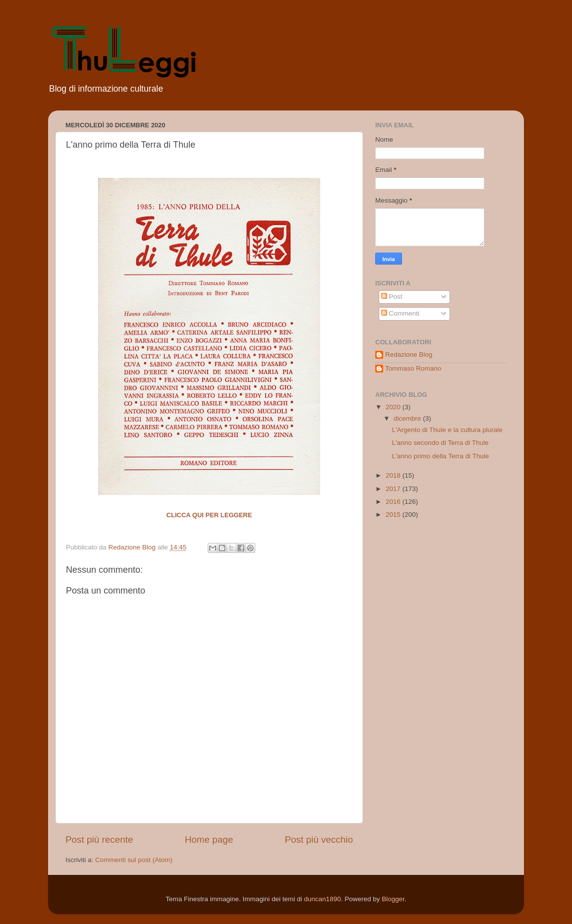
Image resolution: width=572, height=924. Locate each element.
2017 (394, 489)
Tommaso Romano (413, 368)
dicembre (408, 418)
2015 (394, 515)
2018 (394, 475)
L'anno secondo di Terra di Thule (440, 443)
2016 (394, 502)
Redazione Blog (409, 354)
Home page (209, 840)
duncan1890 (322, 899)
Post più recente (99, 840)
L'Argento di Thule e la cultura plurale (447, 430)
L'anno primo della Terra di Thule (441, 456)
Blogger (393, 899)
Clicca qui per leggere (209, 515)
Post (392, 297)
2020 (394, 407)
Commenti (400, 313)
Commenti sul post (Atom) (134, 860)
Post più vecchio (319, 840)
